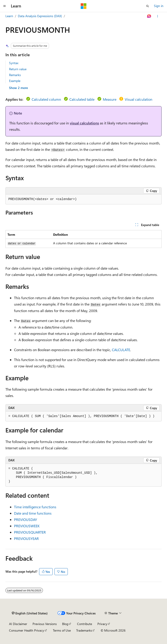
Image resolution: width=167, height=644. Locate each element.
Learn (9, 16)
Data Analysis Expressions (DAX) (40, 16)
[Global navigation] (5, 6)
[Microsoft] (84, 6)
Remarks (15, 75)
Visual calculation (139, 99)
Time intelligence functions (35, 507)
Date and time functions (33, 513)
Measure (110, 99)
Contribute (85, 624)
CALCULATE (121, 350)
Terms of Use (62, 630)
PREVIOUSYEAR (26, 538)
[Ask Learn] (149, 16)
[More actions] (158, 16)
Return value (18, 69)
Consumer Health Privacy (27, 630)
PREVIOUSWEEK (27, 526)
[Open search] (148, 6)
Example (15, 81)
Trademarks (84, 630)
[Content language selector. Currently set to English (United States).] (30, 613)
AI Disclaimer (18, 624)
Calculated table (82, 99)
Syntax (14, 63)
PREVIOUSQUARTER (30, 532)
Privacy (102, 624)
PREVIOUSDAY (26, 519)
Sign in (159, 6)
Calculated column (46, 99)
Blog (65, 624)
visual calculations (84, 123)
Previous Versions (45, 624)
